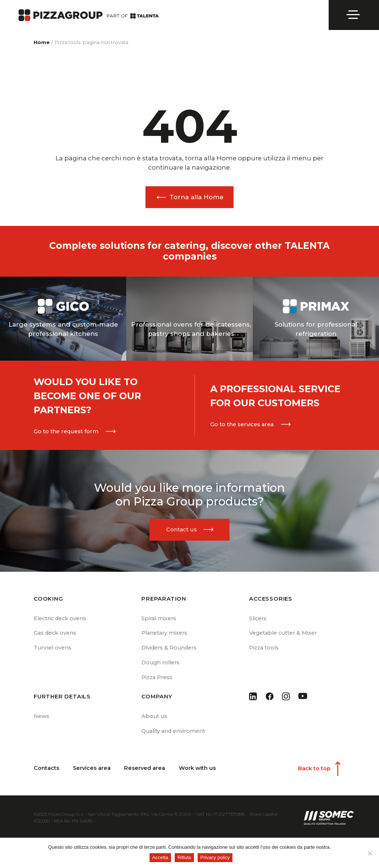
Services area (92, 771)
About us (155, 719)
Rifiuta (185, 858)
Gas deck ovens (55, 634)
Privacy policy (215, 858)
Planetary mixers (165, 634)
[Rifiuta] (370, 853)
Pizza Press (157, 680)
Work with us (199, 771)
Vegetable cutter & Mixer (284, 634)
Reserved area (146, 771)
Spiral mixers (159, 619)
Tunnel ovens (53, 650)
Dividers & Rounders (170, 650)
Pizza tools (264, 650)
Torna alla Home (197, 197)
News (41, 719)
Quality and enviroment (174, 734)
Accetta (160, 858)
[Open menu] (354, 15)
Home (42, 42)
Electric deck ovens (61, 619)
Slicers (258, 619)
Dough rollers (162, 665)
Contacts (46, 771)
